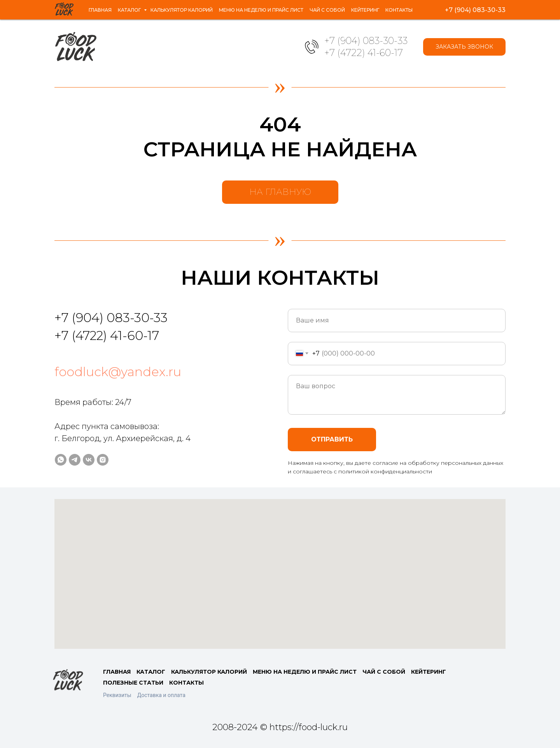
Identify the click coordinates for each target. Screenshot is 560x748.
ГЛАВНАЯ (117, 672)
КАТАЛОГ (151, 672)
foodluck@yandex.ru (118, 372)
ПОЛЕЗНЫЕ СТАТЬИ (133, 683)
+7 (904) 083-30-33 (366, 41)
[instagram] (498, 10)
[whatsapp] (446, 10)
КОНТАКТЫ (186, 683)
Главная (72, 6)
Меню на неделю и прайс (261, 6)
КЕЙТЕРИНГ (429, 672)
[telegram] (464, 10)
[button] (464, 47)
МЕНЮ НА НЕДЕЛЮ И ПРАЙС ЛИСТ (305, 672)
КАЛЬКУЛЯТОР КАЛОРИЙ (209, 672)
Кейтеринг (379, 6)
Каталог (108, 6)
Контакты (74, 13)
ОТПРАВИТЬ (332, 439)
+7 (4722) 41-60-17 (364, 53)
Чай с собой (333, 6)
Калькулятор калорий (171, 6)
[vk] (481, 10)
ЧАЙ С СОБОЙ (384, 672)
